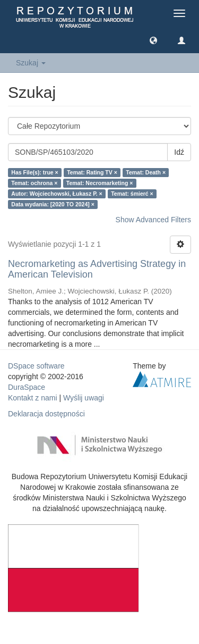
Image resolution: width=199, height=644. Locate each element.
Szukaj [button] (31, 63)
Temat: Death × (146, 172)
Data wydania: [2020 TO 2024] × (53, 204)
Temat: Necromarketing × (100, 183)
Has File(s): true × (34, 172)
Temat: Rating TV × (92, 172)
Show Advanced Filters (153, 220)
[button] (153, 40)
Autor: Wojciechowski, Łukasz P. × (57, 194)
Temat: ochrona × (34, 183)
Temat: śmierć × (132, 194)
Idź (179, 152)
